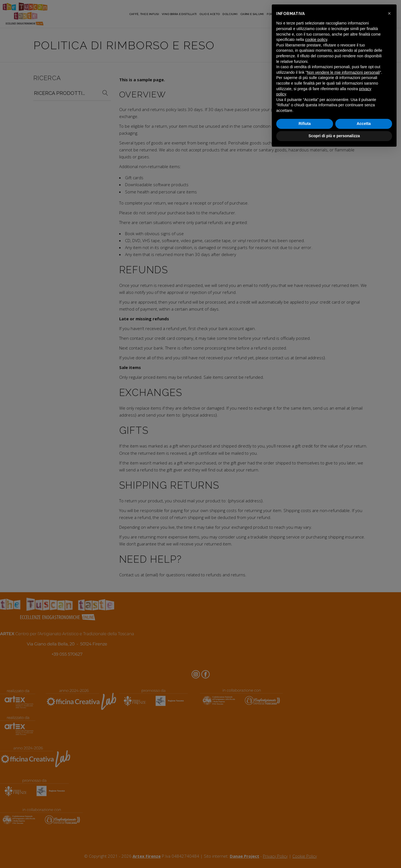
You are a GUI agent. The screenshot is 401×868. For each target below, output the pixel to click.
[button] (389, 13)
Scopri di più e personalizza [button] (334, 136)
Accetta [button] (364, 124)
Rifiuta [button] (305, 124)
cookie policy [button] (316, 40)
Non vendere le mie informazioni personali (343, 72)
